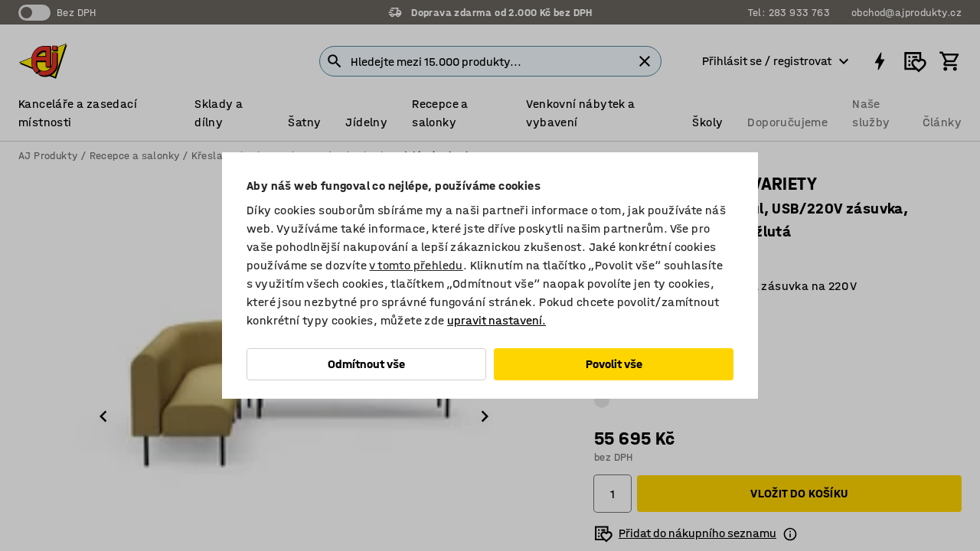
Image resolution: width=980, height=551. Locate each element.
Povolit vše (614, 364)
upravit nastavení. (497, 320)
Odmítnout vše (366, 364)
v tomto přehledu (416, 265)
